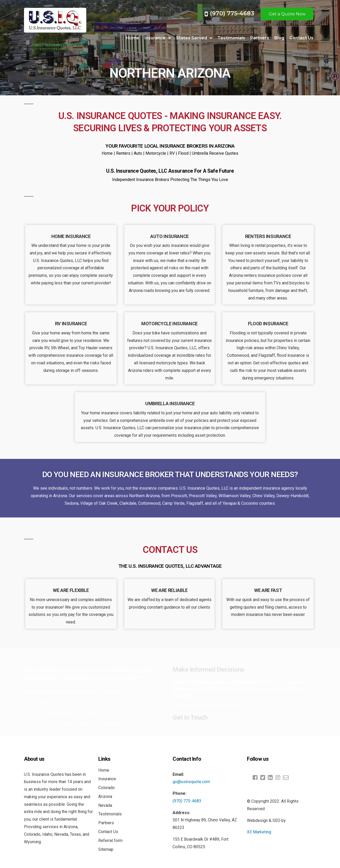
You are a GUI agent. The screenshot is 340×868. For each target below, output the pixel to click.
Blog (279, 38)
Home (133, 38)
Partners (260, 38)
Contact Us (301, 38)
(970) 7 (220, 13)
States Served (194, 38)
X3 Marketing (259, 832)
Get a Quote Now (287, 14)
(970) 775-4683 (187, 801)
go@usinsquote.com (191, 782)
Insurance (158, 38)
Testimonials (231, 38)
